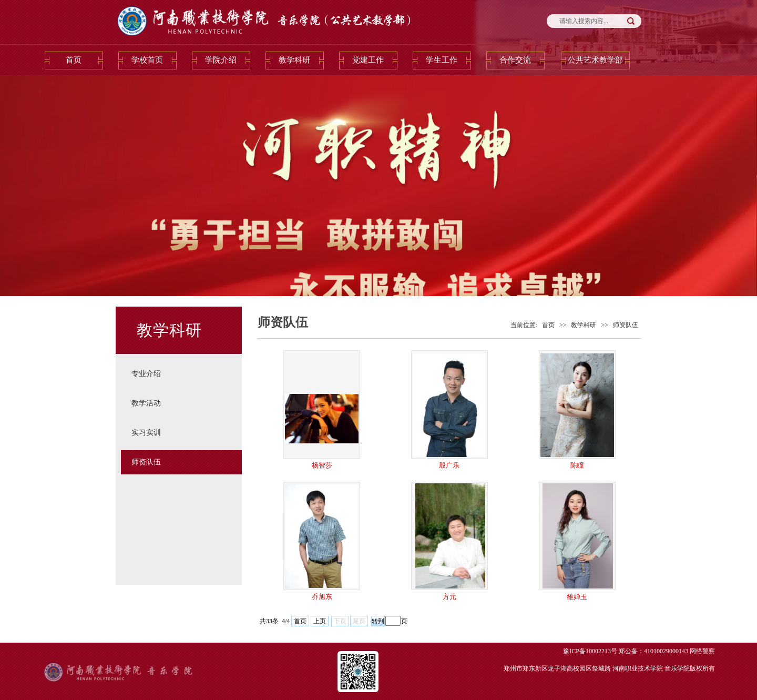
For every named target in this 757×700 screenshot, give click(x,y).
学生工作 (442, 60)
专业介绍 (146, 374)
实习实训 (146, 433)
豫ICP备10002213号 (590, 651)
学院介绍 (221, 60)
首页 (74, 60)
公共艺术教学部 (595, 60)
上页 (320, 621)
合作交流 (515, 60)
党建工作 (368, 60)
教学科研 (294, 60)
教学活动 (146, 403)
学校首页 (147, 60)
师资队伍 (146, 462)
